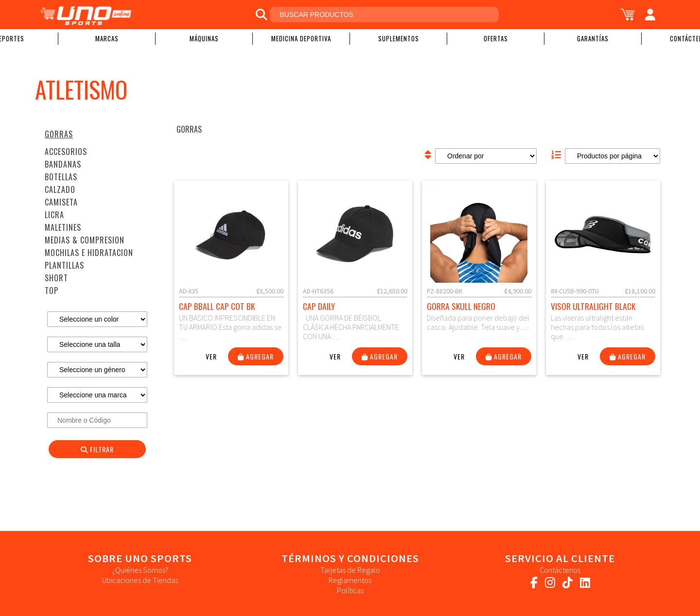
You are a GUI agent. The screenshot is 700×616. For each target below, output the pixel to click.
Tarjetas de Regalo (350, 570)
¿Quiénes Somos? (140, 570)
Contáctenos (560, 570)
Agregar (256, 356)
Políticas (350, 590)
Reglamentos (350, 580)
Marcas (107, 38)
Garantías (593, 38)
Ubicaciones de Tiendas (140, 580)
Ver (211, 356)
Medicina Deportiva (301, 38)
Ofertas (496, 38)
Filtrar (97, 449)
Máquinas (204, 38)
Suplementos (399, 38)
